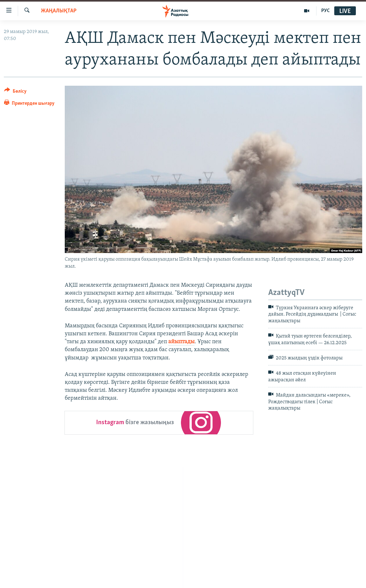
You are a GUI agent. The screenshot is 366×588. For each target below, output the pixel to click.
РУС (326, 11)
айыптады (181, 342)
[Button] (15, 92)
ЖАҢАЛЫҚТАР (59, 11)
